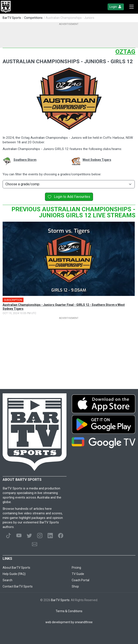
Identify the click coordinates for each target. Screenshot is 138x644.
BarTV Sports (12, 18)
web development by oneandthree (69, 622)
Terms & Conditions (69, 611)
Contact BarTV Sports (18, 586)
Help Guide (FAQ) (14, 574)
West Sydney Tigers (97, 160)
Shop (75, 586)
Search (7, 580)
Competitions (33, 18)
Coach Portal (81, 580)
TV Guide (78, 574)
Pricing (76, 568)
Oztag (125, 52)
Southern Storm (25, 160)
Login (116, 7)
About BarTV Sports (16, 568)
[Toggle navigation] (131, 7)
